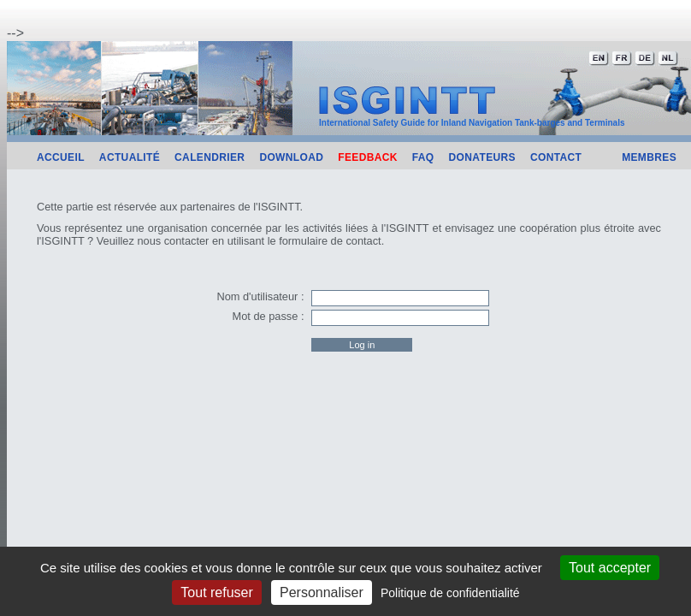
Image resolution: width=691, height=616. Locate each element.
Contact (556, 157)
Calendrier (210, 157)
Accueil (61, 157)
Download (291, 157)
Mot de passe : (269, 316)
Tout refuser (216, 592)
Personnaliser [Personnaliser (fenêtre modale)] (322, 592)
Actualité (130, 157)
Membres (649, 157)
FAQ (423, 157)
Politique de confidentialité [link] (450, 593)
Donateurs (482, 157)
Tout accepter (610, 568)
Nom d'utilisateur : (260, 296)
